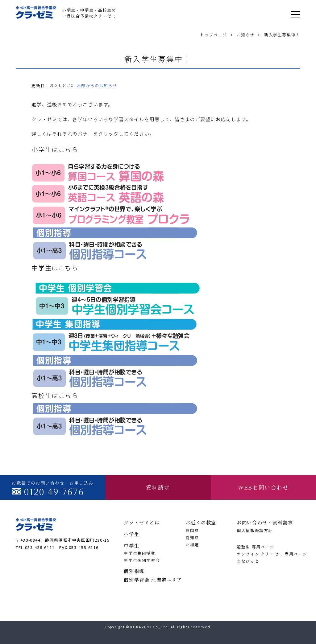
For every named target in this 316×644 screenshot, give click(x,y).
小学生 (131, 534)
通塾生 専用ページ (255, 547)
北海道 (192, 545)
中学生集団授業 (139, 553)
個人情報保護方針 (255, 530)
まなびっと (248, 561)
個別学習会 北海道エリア (151, 580)
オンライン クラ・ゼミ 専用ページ (268, 554)
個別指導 (134, 571)
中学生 (131, 546)
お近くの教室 (201, 522)
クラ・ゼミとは (142, 522)
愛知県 (192, 537)
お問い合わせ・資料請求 (265, 522)
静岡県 (192, 530)
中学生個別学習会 (142, 560)
